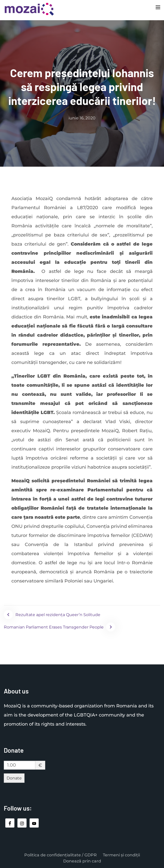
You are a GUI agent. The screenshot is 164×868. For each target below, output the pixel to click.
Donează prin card (82, 861)
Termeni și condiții (121, 855)
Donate (14, 778)
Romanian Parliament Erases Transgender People (54, 627)
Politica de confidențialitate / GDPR (61, 855)
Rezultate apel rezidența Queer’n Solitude (58, 615)
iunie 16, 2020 (82, 118)
